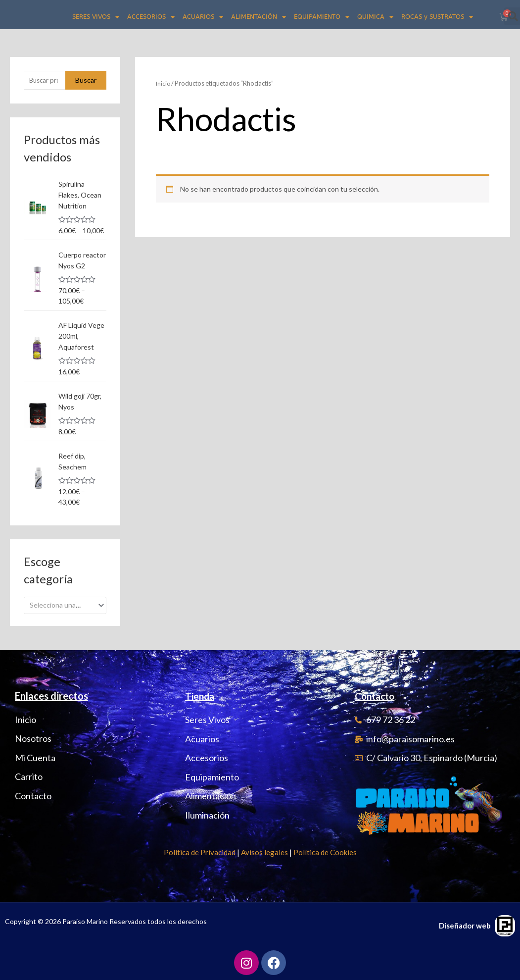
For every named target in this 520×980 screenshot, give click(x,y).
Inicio (164, 83)
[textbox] (61, 602)
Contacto (377, 696)
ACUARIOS (203, 17)
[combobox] (65, 602)
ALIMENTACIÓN (259, 17)
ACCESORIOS (151, 17)
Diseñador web (465, 926)
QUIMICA (375, 17)
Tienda (201, 696)
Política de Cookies (325, 852)
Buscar (86, 80)
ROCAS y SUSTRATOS (437, 17)
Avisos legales (264, 852)
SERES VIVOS (96, 17)
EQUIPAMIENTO (322, 17)
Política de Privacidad (200, 852)
